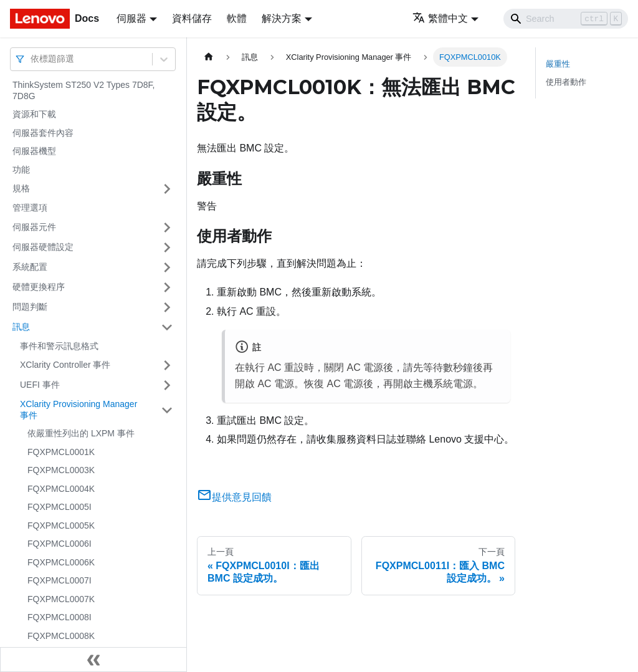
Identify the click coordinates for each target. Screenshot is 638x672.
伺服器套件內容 (43, 133)
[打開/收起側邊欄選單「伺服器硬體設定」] (167, 247)
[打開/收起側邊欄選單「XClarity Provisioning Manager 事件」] (167, 410)
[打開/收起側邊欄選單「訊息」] (167, 327)
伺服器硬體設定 (43, 247)
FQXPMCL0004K (61, 489)
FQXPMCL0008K (61, 636)
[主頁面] (209, 57)
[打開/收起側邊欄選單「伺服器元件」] (167, 228)
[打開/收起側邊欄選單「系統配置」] (167, 267)
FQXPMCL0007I (60, 580)
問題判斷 (30, 307)
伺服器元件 (34, 227)
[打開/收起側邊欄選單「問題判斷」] (167, 307)
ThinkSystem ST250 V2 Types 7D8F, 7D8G (84, 90)
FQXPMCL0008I (60, 617)
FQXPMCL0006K (61, 562)
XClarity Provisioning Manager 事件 (79, 410)
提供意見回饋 (234, 497)
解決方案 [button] (282, 18)
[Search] (566, 19)
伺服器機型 (34, 151)
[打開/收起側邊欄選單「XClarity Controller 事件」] (167, 365)
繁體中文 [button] (440, 18)
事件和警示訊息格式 (59, 346)
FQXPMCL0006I (60, 544)
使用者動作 (566, 82)
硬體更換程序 (39, 287)
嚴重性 (558, 64)
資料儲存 (192, 18)
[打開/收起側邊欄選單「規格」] (167, 189)
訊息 (21, 327)
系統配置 (30, 267)
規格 (21, 188)
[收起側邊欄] (93, 660)
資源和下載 (34, 114)
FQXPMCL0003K (61, 470)
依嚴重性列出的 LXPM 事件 (81, 433)
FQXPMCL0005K (61, 526)
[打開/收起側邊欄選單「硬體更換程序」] (167, 287)
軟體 (237, 18)
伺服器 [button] (131, 18)
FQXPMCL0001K (61, 452)
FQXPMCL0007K (61, 599)
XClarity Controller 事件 (65, 365)
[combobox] (32, 59)
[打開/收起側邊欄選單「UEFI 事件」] (167, 385)
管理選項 (30, 208)
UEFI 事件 (40, 385)
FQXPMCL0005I (60, 507)
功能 (21, 170)
